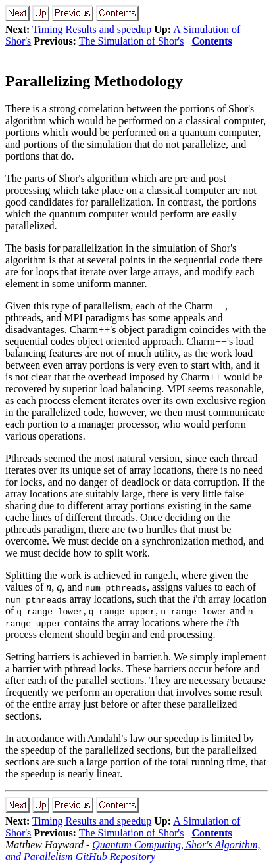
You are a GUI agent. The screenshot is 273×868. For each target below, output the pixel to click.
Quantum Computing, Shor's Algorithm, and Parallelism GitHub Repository (133, 851)
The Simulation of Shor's (132, 41)
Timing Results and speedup (92, 29)
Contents (211, 41)
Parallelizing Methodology (94, 81)
